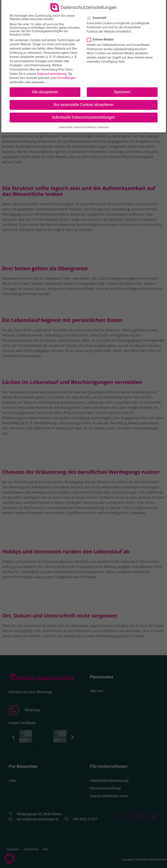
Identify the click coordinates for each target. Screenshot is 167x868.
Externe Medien (102, 39)
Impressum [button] (103, 127)
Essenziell (98, 18)
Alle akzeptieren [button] (45, 92)
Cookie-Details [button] (65, 127)
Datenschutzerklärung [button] (85, 127)
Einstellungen (67, 78)
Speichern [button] (122, 92)
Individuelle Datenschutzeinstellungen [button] (83, 117)
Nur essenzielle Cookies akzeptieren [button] (83, 105)
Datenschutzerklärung (52, 74)
